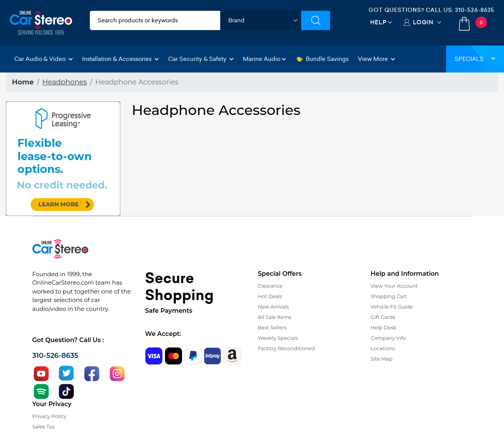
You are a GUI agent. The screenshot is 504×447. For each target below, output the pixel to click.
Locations (383, 348)
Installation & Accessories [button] (121, 59)
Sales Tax (44, 427)
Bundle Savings (323, 59)
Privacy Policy (49, 416)
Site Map (382, 359)
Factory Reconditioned (287, 348)
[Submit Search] (316, 20)
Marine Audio (265, 59)
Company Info (388, 338)
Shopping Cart (389, 296)
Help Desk (383, 327)
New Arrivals (273, 307)
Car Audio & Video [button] (44, 59)
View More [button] (377, 59)
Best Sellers (272, 327)
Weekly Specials (278, 338)
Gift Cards (383, 317)
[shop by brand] (261, 20)
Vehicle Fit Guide (392, 307)
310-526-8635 (475, 10)
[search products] (155, 20)
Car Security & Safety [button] (201, 59)
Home (23, 82)
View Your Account (394, 286)
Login (423, 22)
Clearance (270, 286)
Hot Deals (270, 296)
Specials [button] (475, 59)
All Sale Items (275, 317)
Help (378, 22)
